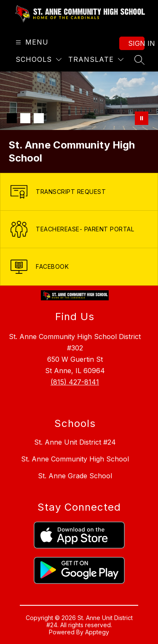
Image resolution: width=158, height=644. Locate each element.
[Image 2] (25, 118)
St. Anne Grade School (75, 476)
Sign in (136, 43)
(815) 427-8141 (75, 382)
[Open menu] (31, 42)
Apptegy (97, 632)
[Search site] (139, 60)
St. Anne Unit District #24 (75, 442)
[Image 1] (12, 118)
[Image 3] (39, 118)
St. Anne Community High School (75, 459)
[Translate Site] (96, 60)
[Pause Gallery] (142, 118)
